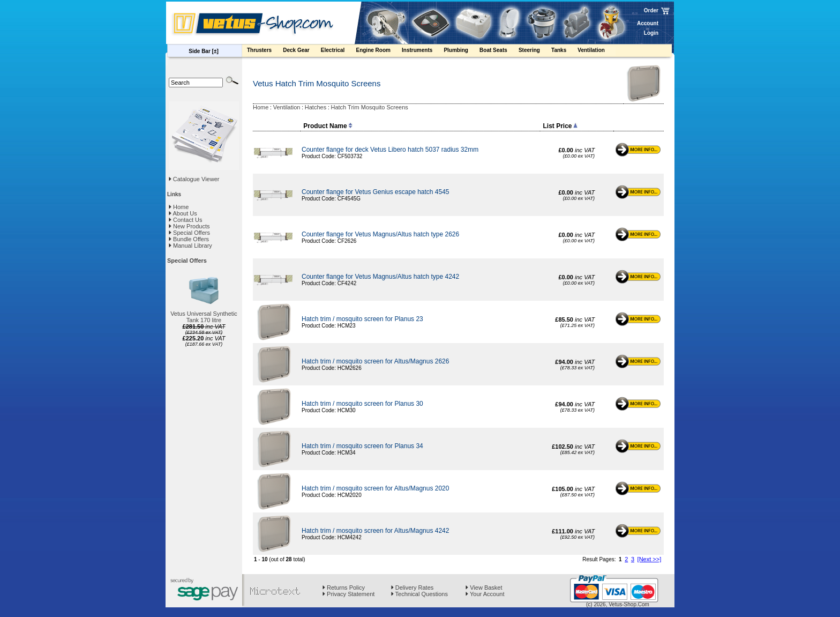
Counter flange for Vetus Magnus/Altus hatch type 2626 (380, 234)
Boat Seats (498, 51)
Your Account (485, 594)
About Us (183, 213)
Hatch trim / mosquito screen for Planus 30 (362, 404)
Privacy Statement (348, 594)
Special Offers (189, 233)
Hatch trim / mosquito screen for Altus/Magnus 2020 (375, 488)
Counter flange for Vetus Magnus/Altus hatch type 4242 (380, 277)
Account (648, 23)
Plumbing (461, 51)
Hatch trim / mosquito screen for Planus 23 (362, 319)
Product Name (328, 126)
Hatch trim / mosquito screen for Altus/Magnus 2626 (375, 361)
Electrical (338, 51)
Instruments (422, 51)
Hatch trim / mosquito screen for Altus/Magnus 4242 (375, 531)
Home (179, 207)
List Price (560, 126)
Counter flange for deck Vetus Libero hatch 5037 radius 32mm (390, 150)
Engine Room (378, 51)
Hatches (316, 107)
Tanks (564, 51)
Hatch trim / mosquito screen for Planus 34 (362, 446)
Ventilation (596, 51)
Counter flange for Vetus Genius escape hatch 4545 (376, 192)
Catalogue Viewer (196, 179)
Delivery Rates (412, 588)
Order (651, 10)
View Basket (484, 588)
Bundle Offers (189, 239)
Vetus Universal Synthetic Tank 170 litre (204, 317)
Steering (534, 51)
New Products (189, 226)
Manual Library (190, 246)
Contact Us (185, 220)
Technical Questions (419, 594)
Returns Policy (344, 588)
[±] (215, 51)
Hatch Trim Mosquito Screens (370, 107)
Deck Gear (301, 51)
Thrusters (264, 51)
